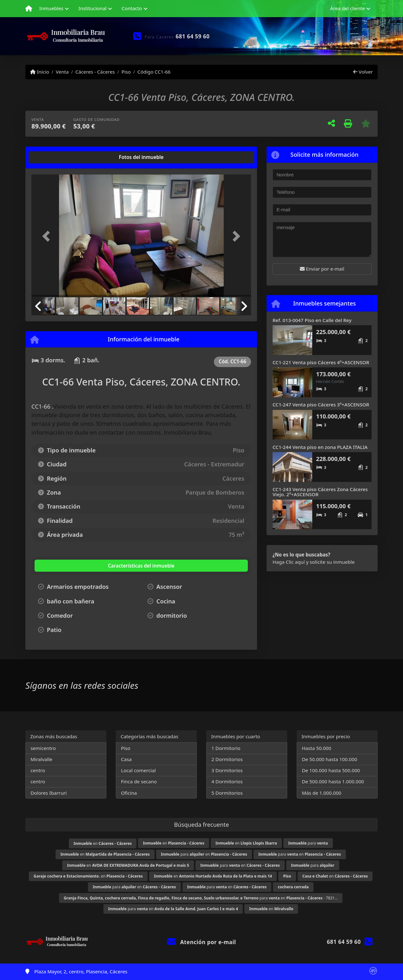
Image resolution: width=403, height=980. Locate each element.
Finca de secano (139, 781)
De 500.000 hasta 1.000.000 (333, 781)
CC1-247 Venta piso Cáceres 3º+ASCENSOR (321, 404)
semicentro (43, 748)
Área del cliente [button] (347, 8)
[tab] (56, 157)
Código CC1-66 (154, 72)
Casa (126, 759)
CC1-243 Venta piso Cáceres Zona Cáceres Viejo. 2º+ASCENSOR (320, 492)
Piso (126, 72)
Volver (363, 72)
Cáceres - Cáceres (95, 72)
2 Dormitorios (227, 759)
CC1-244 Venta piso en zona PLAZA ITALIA (320, 447)
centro (38, 770)
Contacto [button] (132, 8)
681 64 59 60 (193, 36)
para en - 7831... (201, 898)
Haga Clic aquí (289, 562)
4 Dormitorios (227, 781)
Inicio (40, 72)
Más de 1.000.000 (321, 793)
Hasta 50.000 (317, 748)
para (308, 843)
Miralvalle (41, 759)
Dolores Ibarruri (49, 793)
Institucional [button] (92, 8)
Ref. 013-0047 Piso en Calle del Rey (312, 320)
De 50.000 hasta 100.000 (329, 759)
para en (204, 854)
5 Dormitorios (227, 793)
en (103, 843)
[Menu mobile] (29, 9)
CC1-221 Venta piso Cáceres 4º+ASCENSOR (321, 362)
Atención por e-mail (201, 942)
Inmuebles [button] (51, 8)
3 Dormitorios (227, 770)
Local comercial (138, 770)
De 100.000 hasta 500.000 (331, 770)
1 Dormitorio (226, 748)
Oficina (129, 793)
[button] (48, 236)
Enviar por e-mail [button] (322, 269)
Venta (62, 72)
